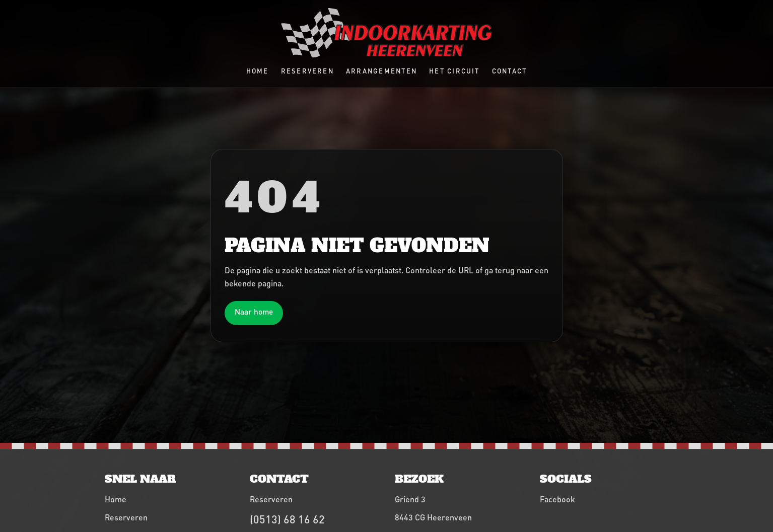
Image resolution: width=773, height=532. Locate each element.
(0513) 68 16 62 (287, 519)
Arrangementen (381, 71)
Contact (510, 71)
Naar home (254, 312)
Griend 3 (410, 499)
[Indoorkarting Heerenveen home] (387, 33)
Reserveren (307, 71)
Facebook (557, 499)
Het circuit (454, 71)
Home (258, 71)
